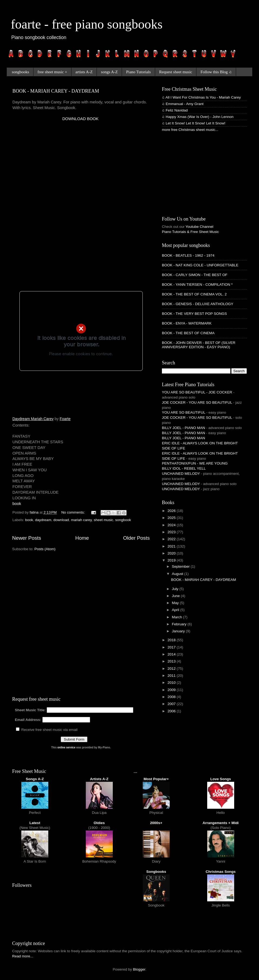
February (180, 624)
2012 (172, 669)
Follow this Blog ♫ (216, 72)
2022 (172, 539)
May (176, 603)
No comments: (74, 512)
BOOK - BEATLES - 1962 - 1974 (188, 255)
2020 (172, 553)
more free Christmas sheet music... (190, 130)
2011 (172, 676)
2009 (172, 690)
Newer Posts (27, 538)
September (181, 566)
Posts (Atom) (45, 549)
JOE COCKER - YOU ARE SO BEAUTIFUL (197, 402)
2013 (172, 661)
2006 (172, 711)
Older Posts (136, 538)
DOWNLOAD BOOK (80, 119)
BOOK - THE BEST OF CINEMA (188, 333)
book (17, 504)
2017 (172, 647)
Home (82, 538)
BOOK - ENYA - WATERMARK (187, 323)
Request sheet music (176, 72)
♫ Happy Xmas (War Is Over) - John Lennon (198, 117)
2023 (172, 532)
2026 (172, 511)
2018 (172, 640)
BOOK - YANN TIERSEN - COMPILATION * (197, 285)
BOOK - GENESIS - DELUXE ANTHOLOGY (198, 304)
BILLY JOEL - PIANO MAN (183, 428)
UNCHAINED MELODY (181, 474)
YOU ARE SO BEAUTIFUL (184, 412)
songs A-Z (109, 72)
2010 (172, 683)
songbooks (21, 72)
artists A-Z (84, 72)
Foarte (65, 419)
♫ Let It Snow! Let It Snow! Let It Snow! (194, 123)
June (176, 596)
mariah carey (81, 520)
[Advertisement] (64, 185)
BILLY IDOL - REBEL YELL (184, 468)
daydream (43, 520)
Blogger (139, 969)
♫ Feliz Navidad (175, 110)
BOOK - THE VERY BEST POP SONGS (194, 314)
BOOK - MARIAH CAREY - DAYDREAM (56, 91)
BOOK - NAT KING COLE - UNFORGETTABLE (200, 265)
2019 (172, 560)
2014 (172, 654)
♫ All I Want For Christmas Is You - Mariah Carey (201, 97)
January (179, 631)
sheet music (104, 520)
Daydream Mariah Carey (33, 419)
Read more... (23, 956)
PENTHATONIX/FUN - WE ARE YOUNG (195, 463)
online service (67, 747)
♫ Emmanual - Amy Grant (183, 104)
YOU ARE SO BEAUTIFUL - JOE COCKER (197, 392)
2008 (172, 697)
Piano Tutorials (138, 72)
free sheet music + (52, 72)
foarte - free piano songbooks (87, 24)
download (61, 520)
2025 (172, 518)
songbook (123, 520)
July (176, 589)
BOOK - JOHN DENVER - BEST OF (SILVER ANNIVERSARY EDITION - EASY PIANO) (199, 345)
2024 (172, 525)
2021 (172, 546)
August (178, 574)
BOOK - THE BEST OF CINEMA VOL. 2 (194, 294)
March (177, 617)
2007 (172, 704)
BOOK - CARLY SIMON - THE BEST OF (195, 275)
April (176, 610)
